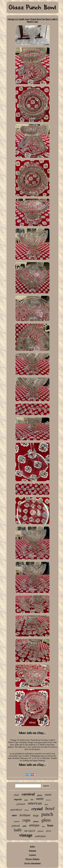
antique (34, 825)
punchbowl (16, 810)
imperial (18, 799)
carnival (28, 794)
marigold (30, 831)
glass (46, 820)
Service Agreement (32, 863)
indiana (36, 821)
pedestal (16, 826)
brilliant (25, 815)
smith (40, 799)
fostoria (48, 800)
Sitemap (33, 851)
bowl (50, 808)
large (36, 815)
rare (14, 815)
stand (48, 795)
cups (26, 820)
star (32, 800)
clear (16, 795)
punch (47, 814)
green (40, 795)
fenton (27, 810)
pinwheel (21, 804)
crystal (37, 809)
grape (26, 800)
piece (49, 831)
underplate (40, 836)
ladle (18, 830)
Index (33, 846)
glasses (41, 831)
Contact (33, 855)
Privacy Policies (32, 859)
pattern (17, 821)
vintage (26, 835)
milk (24, 826)
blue (43, 826)
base (50, 825)
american (35, 803)
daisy (46, 804)
